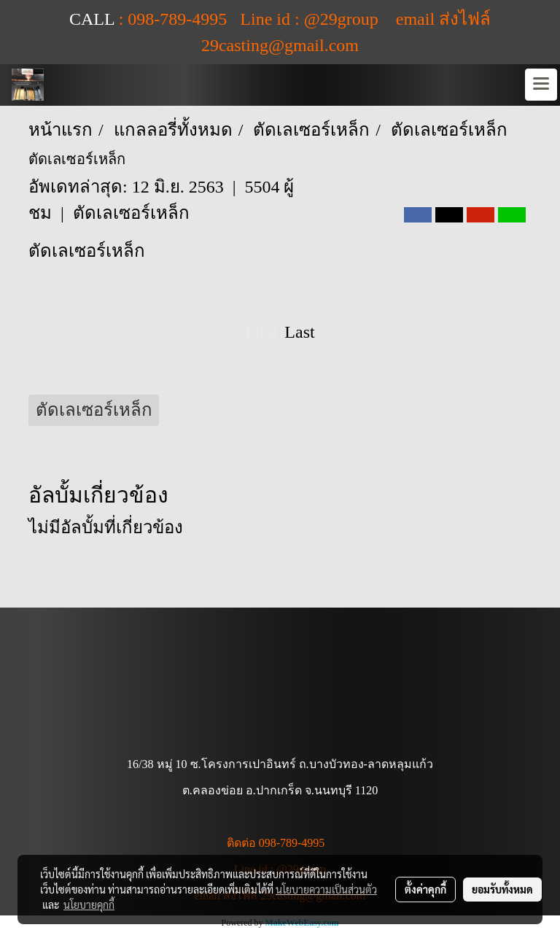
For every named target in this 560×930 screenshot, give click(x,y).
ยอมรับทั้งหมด (502, 889)
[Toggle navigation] (541, 85)
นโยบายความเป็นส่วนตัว (326, 889)
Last (299, 332)
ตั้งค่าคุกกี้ (425, 889)
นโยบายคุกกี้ (89, 904)
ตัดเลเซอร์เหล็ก (131, 213)
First (261, 332)
